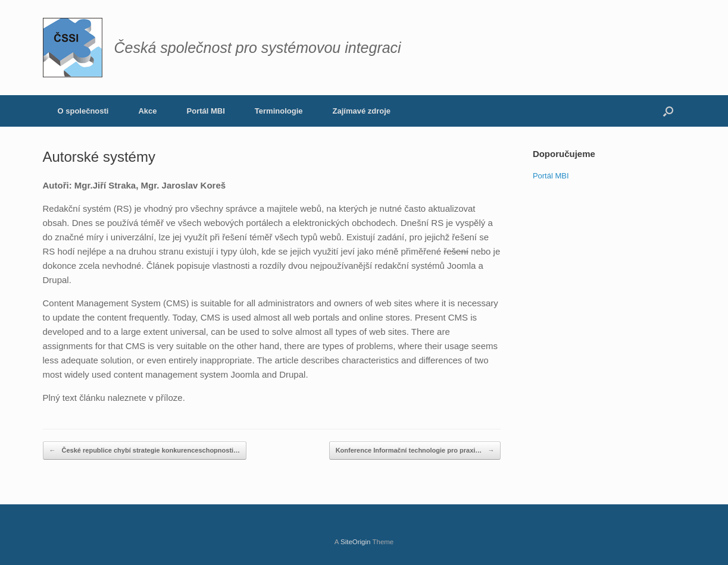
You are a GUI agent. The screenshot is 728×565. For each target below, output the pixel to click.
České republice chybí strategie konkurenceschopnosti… (145, 451)
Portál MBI (206, 111)
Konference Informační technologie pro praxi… (415, 451)
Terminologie (279, 111)
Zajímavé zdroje (362, 111)
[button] (668, 111)
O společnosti (83, 111)
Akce (147, 111)
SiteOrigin (356, 542)
